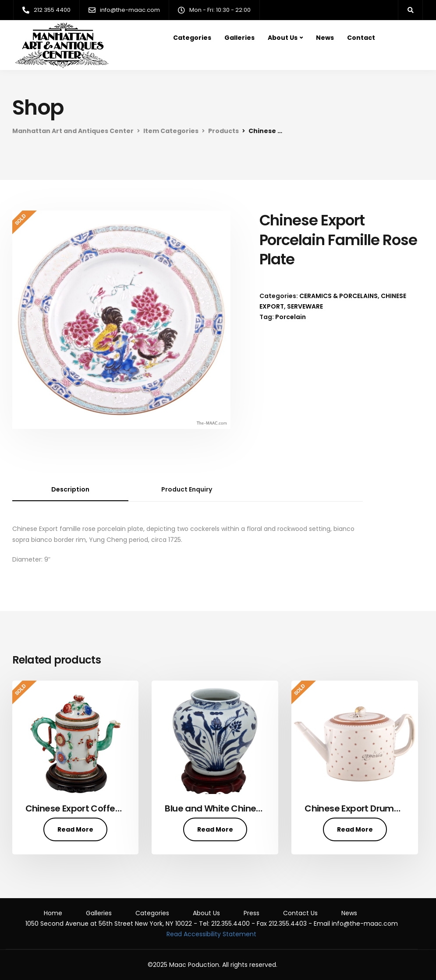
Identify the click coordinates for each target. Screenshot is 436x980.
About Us (283, 38)
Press (252, 913)
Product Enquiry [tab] (187, 489)
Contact (361, 38)
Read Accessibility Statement (211, 934)
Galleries (239, 38)
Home (53, 913)
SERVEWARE (305, 306)
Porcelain (291, 317)
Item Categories (171, 131)
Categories (192, 38)
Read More (75, 829)
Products (223, 131)
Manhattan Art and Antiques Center (73, 131)
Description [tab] (70, 489)
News (325, 38)
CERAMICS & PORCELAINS (339, 296)
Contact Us (300, 913)
